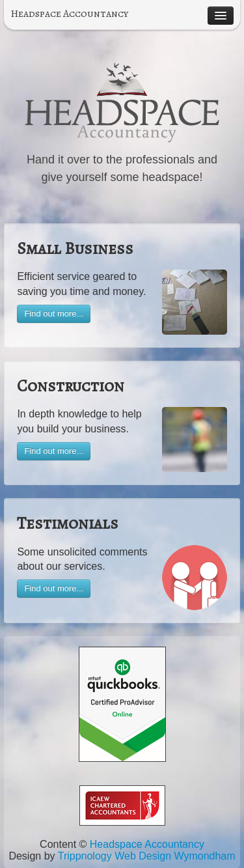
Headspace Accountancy (69, 14)
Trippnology (85, 856)
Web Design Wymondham (175, 856)
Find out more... (54, 314)
